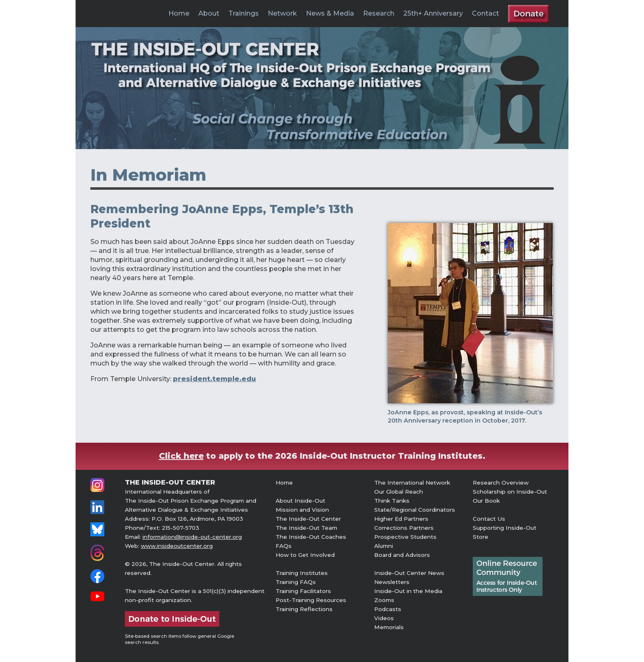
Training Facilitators (303, 591)
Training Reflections (304, 609)
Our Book (486, 501)
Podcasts (388, 609)
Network (282, 13)
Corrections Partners (404, 528)
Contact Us (489, 519)
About (209, 13)
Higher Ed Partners (401, 519)
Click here (181, 456)
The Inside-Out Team (306, 528)
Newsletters (392, 582)
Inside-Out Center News (409, 573)
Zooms (384, 600)
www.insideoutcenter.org (177, 546)
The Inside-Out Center (308, 519)
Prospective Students (405, 537)
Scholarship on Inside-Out (510, 492)
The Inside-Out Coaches (311, 537)
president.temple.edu (214, 379)
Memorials (389, 627)
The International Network (412, 483)
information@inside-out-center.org (192, 537)
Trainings (244, 13)
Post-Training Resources (311, 600)
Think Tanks (392, 501)
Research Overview (501, 483)
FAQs (284, 546)
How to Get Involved (305, 555)
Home (179, 13)
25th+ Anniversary (433, 13)
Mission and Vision (302, 510)
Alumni (384, 546)
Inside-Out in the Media (408, 591)
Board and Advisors (402, 555)
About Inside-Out (300, 501)
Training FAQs (296, 582)
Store (481, 537)
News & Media (330, 13)
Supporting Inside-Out (505, 528)
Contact (485, 13)
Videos (384, 618)
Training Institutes (302, 573)
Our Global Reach (399, 492)
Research (379, 13)
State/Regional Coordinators (415, 510)
